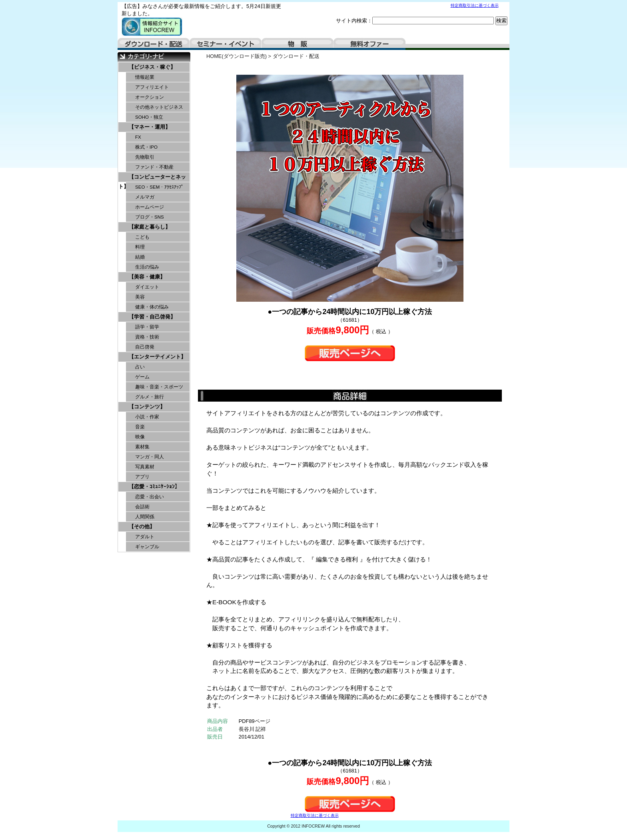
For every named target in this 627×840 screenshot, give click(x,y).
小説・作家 (147, 417)
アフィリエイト (152, 87)
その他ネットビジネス (159, 107)
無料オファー (369, 44)
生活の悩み (147, 267)
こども (142, 237)
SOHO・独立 (149, 117)
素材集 (142, 447)
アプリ (142, 477)
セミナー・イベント (226, 44)
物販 (298, 44)
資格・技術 (147, 337)
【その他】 (142, 526)
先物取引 (145, 157)
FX (138, 137)
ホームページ (150, 207)
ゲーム (142, 377)
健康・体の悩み (152, 307)
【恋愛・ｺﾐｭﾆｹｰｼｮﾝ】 (154, 487)
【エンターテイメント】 (157, 357)
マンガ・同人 (150, 457)
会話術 (142, 507)
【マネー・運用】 (150, 127)
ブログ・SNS (150, 217)
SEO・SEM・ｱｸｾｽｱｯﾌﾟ (159, 187)
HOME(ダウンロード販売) (237, 56)
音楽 (140, 427)
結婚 (140, 257)
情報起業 (145, 77)
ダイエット (147, 287)
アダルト (145, 537)
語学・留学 (147, 327)
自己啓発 (145, 347)
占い (140, 367)
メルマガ (145, 197)
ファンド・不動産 (154, 167)
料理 (140, 247)
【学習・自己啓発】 (152, 317)
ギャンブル (147, 547)
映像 (140, 437)
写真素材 (145, 467)
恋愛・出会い (150, 497)
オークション (150, 97)
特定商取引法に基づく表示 (475, 5)
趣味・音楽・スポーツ (159, 387)
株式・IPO (146, 147)
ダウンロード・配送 (154, 44)
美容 (140, 297)
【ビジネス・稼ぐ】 (152, 67)
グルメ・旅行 (150, 397)
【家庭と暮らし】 (150, 227)
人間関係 (145, 517)
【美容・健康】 (147, 277)
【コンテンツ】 (147, 407)
